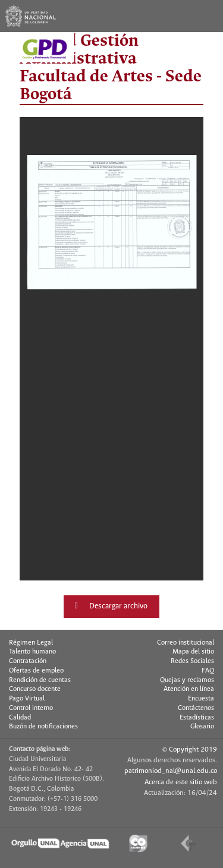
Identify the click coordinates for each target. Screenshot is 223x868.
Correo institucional (186, 643)
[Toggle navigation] (207, 16)
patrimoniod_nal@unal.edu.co (171, 771)
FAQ (208, 671)
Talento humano (32, 652)
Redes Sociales (192, 661)
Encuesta (201, 699)
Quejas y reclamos (187, 680)
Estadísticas (197, 718)
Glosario (202, 727)
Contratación (28, 661)
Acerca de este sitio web (181, 782)
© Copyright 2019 (190, 749)
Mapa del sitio (193, 652)
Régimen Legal (31, 643)
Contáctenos (196, 708)
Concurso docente (35, 689)
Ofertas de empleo (36, 671)
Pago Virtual (27, 699)
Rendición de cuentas (40, 680)
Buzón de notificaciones (43, 727)
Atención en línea (189, 689)
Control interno (31, 708)
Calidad (20, 718)
